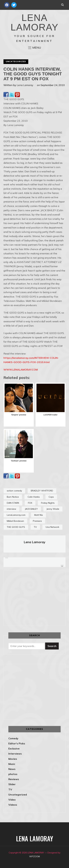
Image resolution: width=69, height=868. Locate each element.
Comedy (13, 738)
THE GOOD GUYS (16, 527)
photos (13, 774)
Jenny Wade (53, 509)
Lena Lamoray (25, 85)
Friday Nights (48, 503)
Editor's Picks (17, 743)
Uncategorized (16, 61)
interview (11, 509)
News (12, 769)
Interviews (15, 754)
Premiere (37, 521)
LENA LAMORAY (34, 22)
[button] (35, 48)
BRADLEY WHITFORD (42, 491)
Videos (13, 805)
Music (12, 764)
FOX (30, 503)
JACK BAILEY (31, 509)
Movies (13, 759)
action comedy (14, 491)
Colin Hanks (34, 497)
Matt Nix (39, 515)
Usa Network (52, 527)
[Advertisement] (35, 597)
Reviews (14, 779)
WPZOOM (34, 856)
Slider (12, 784)
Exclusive (14, 749)
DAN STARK (13, 503)
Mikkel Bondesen (15, 521)
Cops (51, 497)
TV (35, 527)
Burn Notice (13, 497)
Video (12, 800)
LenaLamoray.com (16, 515)
